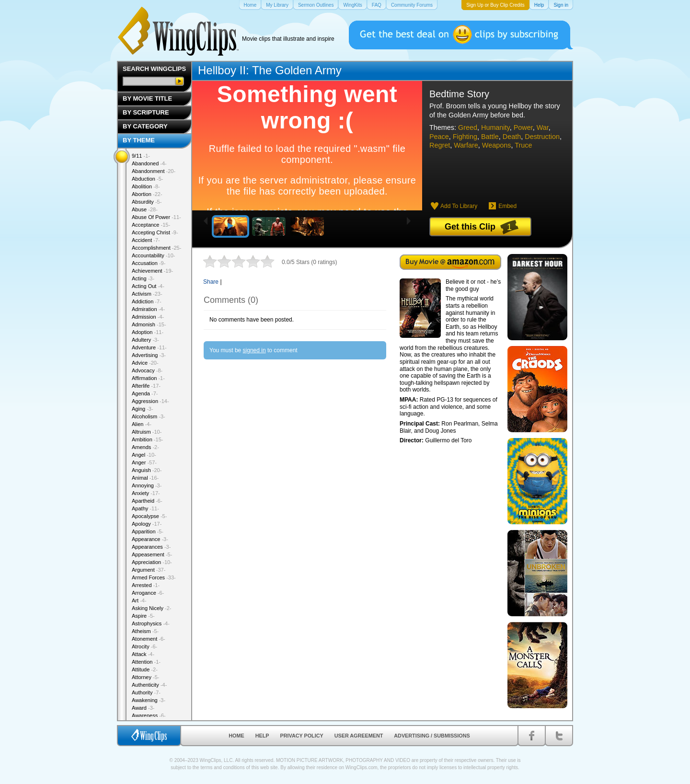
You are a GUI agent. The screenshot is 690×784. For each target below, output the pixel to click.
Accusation (149, 263)
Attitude (145, 669)
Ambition (147, 439)
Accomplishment (156, 248)
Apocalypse (149, 516)
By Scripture (146, 112)
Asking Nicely (152, 608)
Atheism (145, 631)
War (543, 127)
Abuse (145, 209)
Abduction (147, 179)
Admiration (148, 309)
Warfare (466, 145)
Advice (145, 363)
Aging (143, 409)
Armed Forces (154, 577)
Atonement (149, 639)
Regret (440, 145)
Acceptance (151, 225)
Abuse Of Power (156, 217)
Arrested (146, 585)
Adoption (148, 332)
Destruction (542, 137)
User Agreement (359, 736)
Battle (490, 137)
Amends (145, 447)
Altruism (147, 432)
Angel (144, 455)
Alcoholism (149, 416)
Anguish (147, 470)
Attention (146, 662)
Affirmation (148, 378)
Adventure (149, 347)
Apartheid (147, 501)
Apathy (145, 508)
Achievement (152, 271)
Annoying (147, 485)
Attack (143, 654)
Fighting (465, 137)
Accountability (154, 255)
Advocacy (147, 370)
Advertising (149, 355)
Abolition (146, 186)
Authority (146, 692)
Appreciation (152, 562)
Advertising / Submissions (432, 736)
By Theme (139, 140)
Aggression (150, 401)
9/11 (141, 156)
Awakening (149, 700)
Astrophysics (151, 623)
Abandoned (149, 163)
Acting (143, 278)
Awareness (149, 715)
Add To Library (459, 206)
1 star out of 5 (210, 261)
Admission (148, 317)
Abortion (147, 194)
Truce (523, 145)
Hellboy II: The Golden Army (270, 70)
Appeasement (152, 554)
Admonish (149, 324)
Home (236, 736)
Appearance (150, 539)
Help (262, 736)
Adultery (145, 340)
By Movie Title (147, 98)
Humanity (495, 127)
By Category (145, 126)
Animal (145, 478)
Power (523, 127)
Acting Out (148, 286)
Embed (507, 206)
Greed (468, 127)
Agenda (145, 393)
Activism (147, 294)
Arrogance (148, 593)
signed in (254, 350)
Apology (147, 524)
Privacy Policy (302, 736)
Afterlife (146, 386)
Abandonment (154, 171)
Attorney (145, 677)
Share (211, 282)
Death (512, 137)
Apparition (148, 531)
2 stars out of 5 (217, 261)
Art (139, 600)
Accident (146, 240)
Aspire (143, 616)
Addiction (147, 301)
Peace (439, 137)
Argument (149, 570)
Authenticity (149, 685)
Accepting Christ (155, 232)
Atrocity (144, 646)
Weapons (497, 145)
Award (143, 708)
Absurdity (147, 202)
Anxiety (146, 493)
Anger (144, 462)
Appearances (151, 547)
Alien (142, 424)
